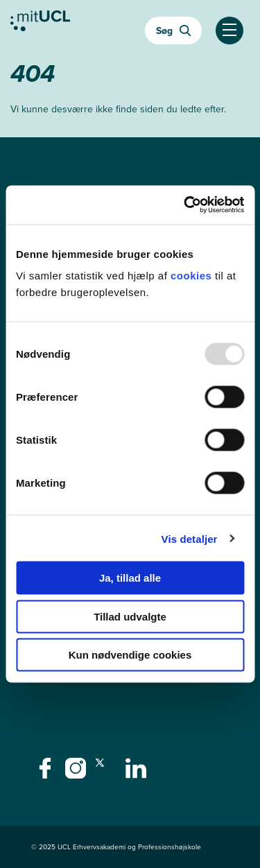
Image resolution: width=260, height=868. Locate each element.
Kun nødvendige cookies (130, 655)
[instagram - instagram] (77, 772)
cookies (193, 276)
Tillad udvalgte (130, 616)
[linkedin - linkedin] (138, 772)
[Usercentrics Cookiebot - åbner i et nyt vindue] (185, 205)
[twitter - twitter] (107, 772)
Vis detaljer (190, 538)
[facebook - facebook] (47, 772)
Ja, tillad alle (130, 578)
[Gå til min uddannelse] (40, 24)
